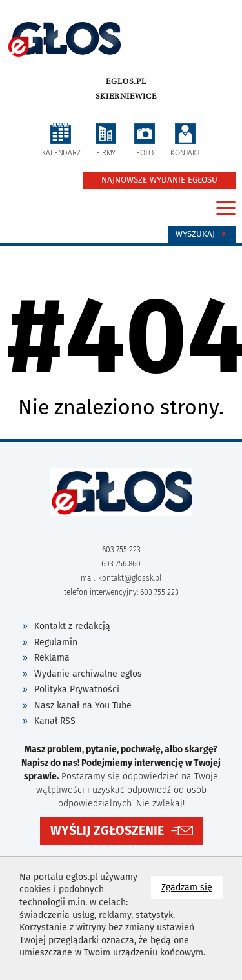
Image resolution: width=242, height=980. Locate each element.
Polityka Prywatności (77, 689)
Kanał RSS (55, 721)
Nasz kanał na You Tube (83, 705)
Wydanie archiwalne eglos (88, 674)
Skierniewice (126, 96)
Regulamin (56, 642)
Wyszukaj (202, 234)
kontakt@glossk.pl (130, 578)
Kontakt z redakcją (72, 626)
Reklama (52, 658)
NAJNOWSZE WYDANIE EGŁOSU (159, 180)
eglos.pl (126, 81)
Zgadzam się (192, 887)
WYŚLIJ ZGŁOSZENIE (107, 831)
